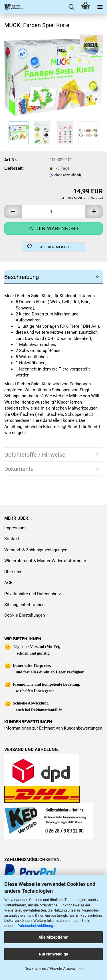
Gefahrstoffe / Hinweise (35, 455)
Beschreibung (22, 277)
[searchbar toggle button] (71, 7)
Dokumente (19, 469)
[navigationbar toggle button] (100, 7)
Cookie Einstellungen (25, 615)
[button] (13, 211)
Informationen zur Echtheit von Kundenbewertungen (53, 728)
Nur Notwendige (53, 954)
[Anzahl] (53, 211)
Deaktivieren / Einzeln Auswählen (54, 969)
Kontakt (12, 539)
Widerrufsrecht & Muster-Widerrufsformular (45, 561)
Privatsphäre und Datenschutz (33, 594)
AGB (8, 583)
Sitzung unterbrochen (24, 605)
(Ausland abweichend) (65, 175)
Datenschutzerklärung (35, 926)
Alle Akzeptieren (53, 937)
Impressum (15, 528)
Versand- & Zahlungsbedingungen (36, 550)
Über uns (13, 572)
